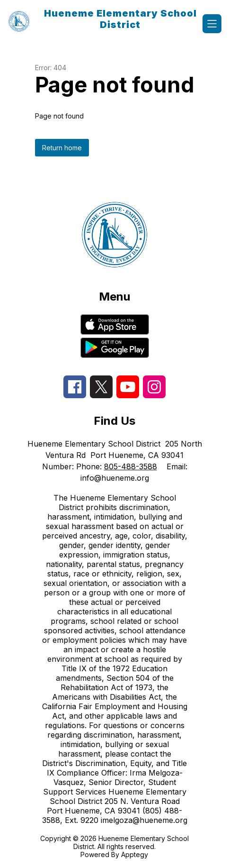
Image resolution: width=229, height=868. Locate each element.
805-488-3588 (131, 466)
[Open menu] (212, 24)
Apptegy (135, 854)
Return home (62, 148)
